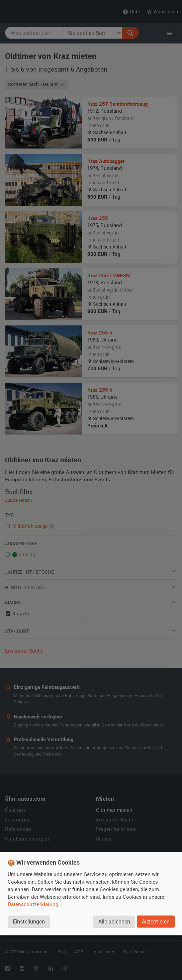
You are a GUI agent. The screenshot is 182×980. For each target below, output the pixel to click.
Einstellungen (29, 921)
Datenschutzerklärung (33, 904)
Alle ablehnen (114, 921)
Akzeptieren (156, 921)
